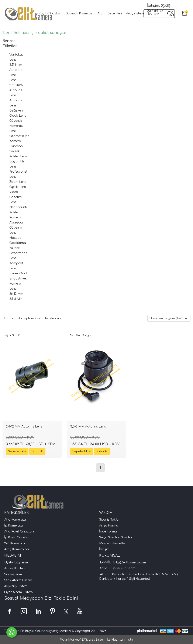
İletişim (104, 549)
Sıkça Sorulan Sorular (116, 537)
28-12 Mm (16, 294)
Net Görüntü (19, 207)
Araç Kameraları (17, 549)
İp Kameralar (14, 526)
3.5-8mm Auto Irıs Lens (16, 70)
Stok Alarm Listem (18, 580)
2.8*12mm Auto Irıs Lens (16, 90)
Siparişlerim (13, 574)
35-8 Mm (16, 299)
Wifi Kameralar (15, 543)
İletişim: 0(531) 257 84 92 (159, 8)
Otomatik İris (19, 136)
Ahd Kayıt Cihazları (19, 532)
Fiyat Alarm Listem (18, 592)
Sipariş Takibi (109, 520)
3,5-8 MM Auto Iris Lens (88, 427)
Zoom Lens (18, 182)
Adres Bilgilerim (16, 568)
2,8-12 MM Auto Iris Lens (24, 427)
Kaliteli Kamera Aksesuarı (17, 217)
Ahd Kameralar (16, 520)
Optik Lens (18, 187)
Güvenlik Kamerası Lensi (16, 126)
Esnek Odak (19, 273)
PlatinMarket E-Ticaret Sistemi (83, 640)
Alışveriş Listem (16, 586)
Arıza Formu (109, 526)
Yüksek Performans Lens (18, 253)
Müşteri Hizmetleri (113, 543)
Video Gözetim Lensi (15, 197)
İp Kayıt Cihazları (17, 537)
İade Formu (108, 532)
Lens (13, 80)
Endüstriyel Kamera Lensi (18, 284)
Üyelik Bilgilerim (16, 562)
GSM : (105, 568)
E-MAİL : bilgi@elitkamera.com (123, 562)
